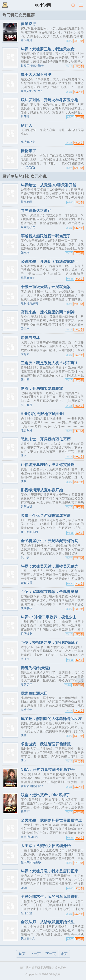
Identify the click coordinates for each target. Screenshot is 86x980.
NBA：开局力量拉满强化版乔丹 (48, 769)
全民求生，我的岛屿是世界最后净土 (51, 820)
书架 (5, 5)
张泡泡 (25, 252)
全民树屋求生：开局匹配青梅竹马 (50, 541)
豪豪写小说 (28, 227)
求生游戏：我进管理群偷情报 (46, 744)
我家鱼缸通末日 (34, 693)
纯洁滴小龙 (28, 142)
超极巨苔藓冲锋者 (32, 66)
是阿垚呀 (26, 507)
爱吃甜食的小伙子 (32, 786)
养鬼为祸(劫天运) (35, 668)
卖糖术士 (26, 710)
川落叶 (25, 116)
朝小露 (25, 379)
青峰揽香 (26, 583)
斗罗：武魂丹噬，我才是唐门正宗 (50, 871)
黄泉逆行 (28, 24)
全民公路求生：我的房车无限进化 (50, 897)
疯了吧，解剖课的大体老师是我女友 (51, 719)
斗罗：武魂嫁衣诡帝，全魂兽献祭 (50, 592)
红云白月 (26, 430)
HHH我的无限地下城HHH (42, 414)
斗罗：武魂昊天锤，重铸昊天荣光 (50, 566)
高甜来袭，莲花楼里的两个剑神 (48, 312)
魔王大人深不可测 (36, 75)
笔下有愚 (26, 405)
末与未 (25, 354)
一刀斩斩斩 (28, 167)
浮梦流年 (26, 684)
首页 (22, 954)
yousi (24, 888)
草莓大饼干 (28, 278)
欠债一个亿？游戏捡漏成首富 (46, 515)
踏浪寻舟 (26, 40)
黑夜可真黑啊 (29, 303)
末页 (64, 954)
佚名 (24, 456)
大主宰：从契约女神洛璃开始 (46, 846)
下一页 (51, 954)
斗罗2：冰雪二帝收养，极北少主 (49, 617)
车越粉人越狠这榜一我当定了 (46, 236)
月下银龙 (26, 634)
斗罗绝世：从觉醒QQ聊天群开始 (49, 185)
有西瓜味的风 (29, 837)
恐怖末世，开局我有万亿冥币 (46, 439)
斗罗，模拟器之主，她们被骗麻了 (50, 642)
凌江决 (25, 659)
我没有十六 (28, 938)
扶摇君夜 (26, 608)
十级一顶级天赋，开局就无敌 (46, 287)
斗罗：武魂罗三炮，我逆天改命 (48, 49)
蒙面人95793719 (31, 91)
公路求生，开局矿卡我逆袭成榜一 (50, 261)
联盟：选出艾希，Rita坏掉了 (45, 795)
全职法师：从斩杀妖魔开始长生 (48, 922)
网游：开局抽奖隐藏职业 (42, 388)
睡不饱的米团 (29, 532)
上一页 (36, 954)
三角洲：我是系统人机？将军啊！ (50, 363)
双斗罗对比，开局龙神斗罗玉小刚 (50, 100)
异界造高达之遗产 (36, 211)
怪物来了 (28, 151)
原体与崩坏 (30, 338)
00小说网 (43, 5)
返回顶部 (80, 682)
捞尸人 (26, 125)
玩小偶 (25, 557)
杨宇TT (25, 811)
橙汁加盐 (26, 913)
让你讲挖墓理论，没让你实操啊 (48, 465)
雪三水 (25, 329)
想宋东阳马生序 (31, 862)
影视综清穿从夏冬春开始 (42, 490)
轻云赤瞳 (26, 202)
